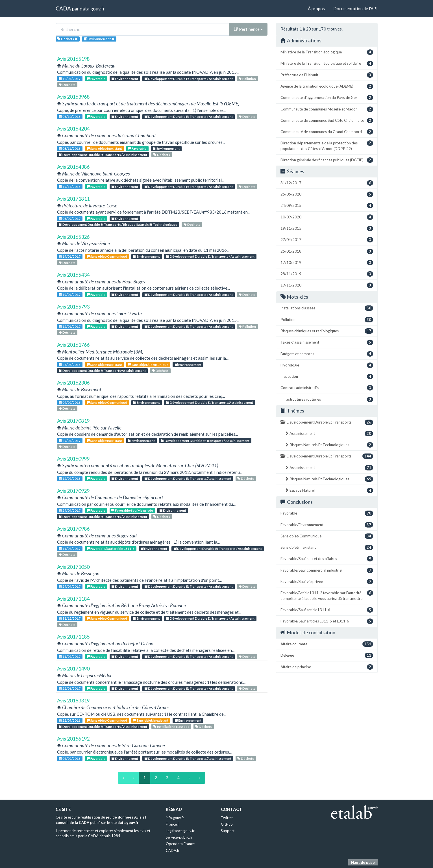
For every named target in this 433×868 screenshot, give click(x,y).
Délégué (327, 655)
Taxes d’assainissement (327, 342)
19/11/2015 (327, 228)
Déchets (67, 85)
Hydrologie (327, 365)
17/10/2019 (327, 263)
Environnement (125, 79)
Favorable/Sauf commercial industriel (327, 570)
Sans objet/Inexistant (104, 148)
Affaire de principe (327, 667)
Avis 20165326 (73, 237)
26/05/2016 (70, 365)
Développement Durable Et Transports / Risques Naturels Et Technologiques (118, 224)
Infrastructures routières (327, 399)
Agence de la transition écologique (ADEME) (327, 86)
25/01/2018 (327, 251)
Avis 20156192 (73, 739)
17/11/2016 (70, 187)
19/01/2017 (70, 256)
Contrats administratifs (327, 388)
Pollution (247, 79)
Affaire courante (327, 644)
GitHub (227, 824)
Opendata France (180, 844)
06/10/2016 (70, 117)
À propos (316, 8)
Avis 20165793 (73, 307)
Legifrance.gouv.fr (180, 831)
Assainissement (329, 434)
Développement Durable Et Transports (327, 422)
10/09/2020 (327, 217)
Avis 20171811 (73, 199)
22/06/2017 (70, 688)
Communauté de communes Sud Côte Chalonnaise (327, 121)
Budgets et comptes (327, 354)
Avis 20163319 (73, 700)
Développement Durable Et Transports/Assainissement (102, 371)
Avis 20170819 (73, 421)
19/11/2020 (327, 285)
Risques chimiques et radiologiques (327, 331)
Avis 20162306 (73, 383)
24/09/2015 (327, 206)
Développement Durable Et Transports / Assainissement (189, 79)
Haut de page (363, 862)
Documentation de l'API (355, 8)
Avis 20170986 (73, 529)
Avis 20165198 (73, 59)
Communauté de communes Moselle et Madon (327, 109)
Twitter (227, 818)
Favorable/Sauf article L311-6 (111, 549)
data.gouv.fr (92, 9)
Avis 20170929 (73, 491)
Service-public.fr (179, 837)
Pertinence (248, 29)
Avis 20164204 (73, 129)
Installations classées (171, 727)
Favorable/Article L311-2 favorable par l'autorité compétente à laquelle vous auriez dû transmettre (327, 595)
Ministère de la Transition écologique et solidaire (327, 63)
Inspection (327, 377)
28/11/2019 (327, 274)
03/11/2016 (70, 148)
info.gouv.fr (175, 818)
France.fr (173, 824)
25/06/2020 (327, 194)
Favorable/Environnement (327, 525)
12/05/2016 (70, 479)
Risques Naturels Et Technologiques (329, 445)
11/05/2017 (70, 549)
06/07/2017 (70, 219)
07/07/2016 (70, 402)
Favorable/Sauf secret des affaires (327, 559)
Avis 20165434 (73, 275)
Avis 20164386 (73, 167)
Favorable (96, 79)
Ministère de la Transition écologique (327, 52)
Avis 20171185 (73, 637)
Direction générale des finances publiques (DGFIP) (327, 160)
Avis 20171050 (73, 567)
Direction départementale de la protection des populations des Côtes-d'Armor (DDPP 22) (327, 146)
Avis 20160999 (73, 459)
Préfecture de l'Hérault (327, 75)
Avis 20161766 (73, 345)
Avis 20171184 (73, 599)
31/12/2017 (70, 618)
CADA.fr (173, 850)
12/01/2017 (70, 79)
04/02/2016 (70, 759)
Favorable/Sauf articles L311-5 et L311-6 (327, 621)
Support (228, 831)
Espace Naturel (329, 490)
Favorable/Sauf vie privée (132, 510)
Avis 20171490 (73, 669)
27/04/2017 (70, 441)
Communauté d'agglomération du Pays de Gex (327, 98)
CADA (63, 8)
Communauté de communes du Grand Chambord (327, 132)
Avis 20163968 (73, 97)
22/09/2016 (70, 720)
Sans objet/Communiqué (107, 256)
